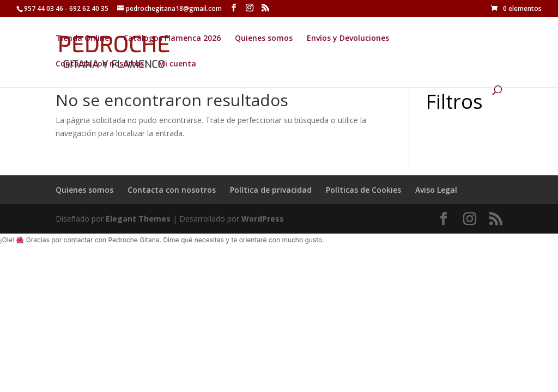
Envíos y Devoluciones (348, 39)
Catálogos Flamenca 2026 (172, 39)
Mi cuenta (177, 64)
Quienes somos (264, 39)
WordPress (263, 219)
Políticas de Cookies (363, 190)
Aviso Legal (436, 190)
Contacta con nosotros (100, 64)
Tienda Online (82, 39)
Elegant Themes (138, 219)
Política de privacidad (271, 190)
